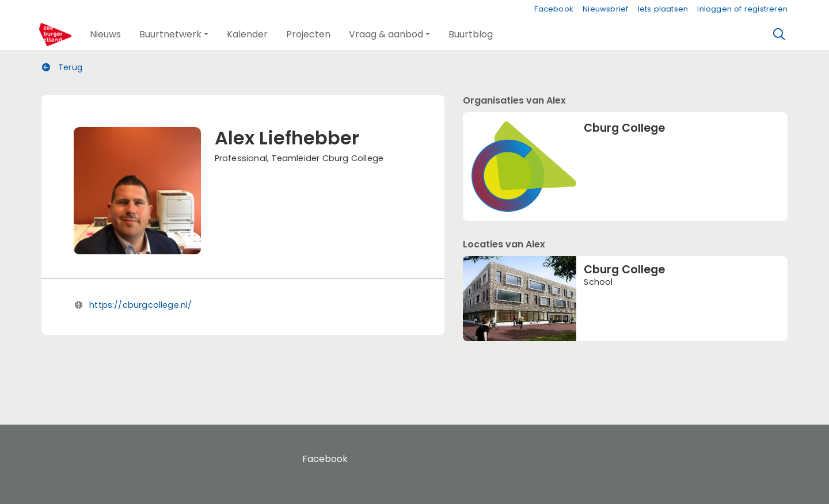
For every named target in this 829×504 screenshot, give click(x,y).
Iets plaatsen (663, 9)
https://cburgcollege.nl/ (140, 305)
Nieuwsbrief (605, 9)
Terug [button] (62, 67)
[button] (105, 35)
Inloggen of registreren (742, 9)
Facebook (554, 9)
